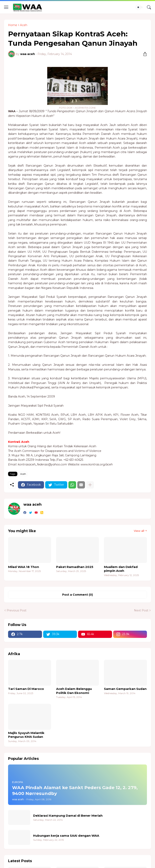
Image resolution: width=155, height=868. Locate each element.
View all (139, 531)
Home (13, 25)
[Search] (149, 7)
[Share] (143, 54)
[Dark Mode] (139, 7)
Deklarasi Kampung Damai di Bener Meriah (68, 816)
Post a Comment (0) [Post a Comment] (77, 595)
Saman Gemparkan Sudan (125, 689)
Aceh (24, 25)
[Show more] (90, 485)
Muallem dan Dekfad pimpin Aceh (121, 569)
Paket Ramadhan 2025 (75, 567)
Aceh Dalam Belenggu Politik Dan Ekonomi (74, 691)
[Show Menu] (6, 7)
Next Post (141, 610)
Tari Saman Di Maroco (26, 689)
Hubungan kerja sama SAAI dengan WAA (66, 836)
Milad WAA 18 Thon (24, 567)
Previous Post (17, 610)
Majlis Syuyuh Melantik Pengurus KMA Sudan (26, 735)
